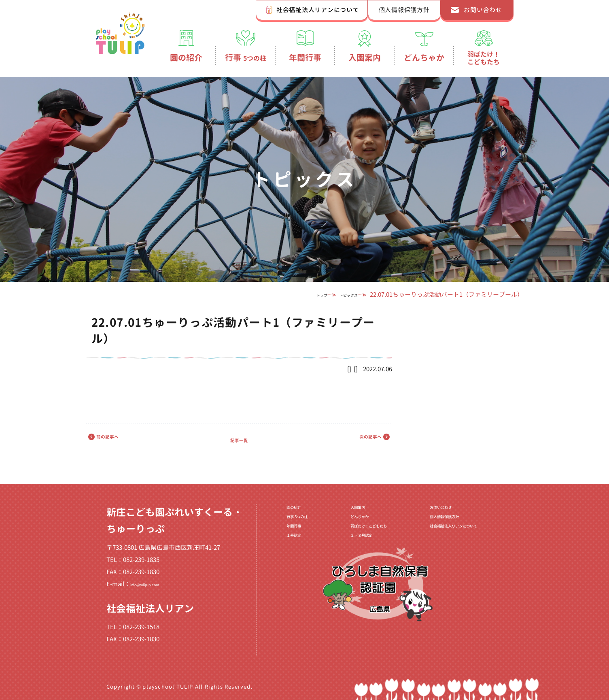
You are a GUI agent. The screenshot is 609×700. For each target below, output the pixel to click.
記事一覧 (239, 439)
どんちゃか (424, 57)
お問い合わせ (483, 10)
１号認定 (286, 555)
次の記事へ (356, 439)
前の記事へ (122, 439)
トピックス (335, 295)
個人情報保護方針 (404, 10)
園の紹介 (186, 57)
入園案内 (365, 57)
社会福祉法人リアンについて (318, 10)
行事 (246, 57)
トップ (292, 295)
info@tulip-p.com (155, 584)
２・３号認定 (346, 555)
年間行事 (305, 57)
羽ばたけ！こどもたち (484, 58)
